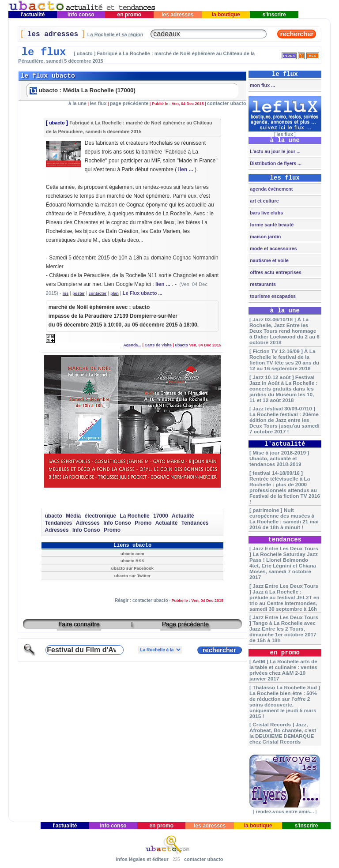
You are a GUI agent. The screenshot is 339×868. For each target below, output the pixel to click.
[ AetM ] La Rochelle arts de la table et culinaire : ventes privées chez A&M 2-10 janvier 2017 (283, 670)
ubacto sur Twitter (132, 576)
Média (73, 516)
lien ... (186, 169)
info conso (81, 15)
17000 (160, 516)
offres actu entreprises (275, 272)
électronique (100, 516)
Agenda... (132, 345)
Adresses (88, 523)
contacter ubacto (227, 103)
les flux (98, 103)
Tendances (58, 523)
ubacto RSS (132, 561)
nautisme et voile (269, 260)
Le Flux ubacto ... (143, 293)
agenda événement (271, 189)
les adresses (178, 15)
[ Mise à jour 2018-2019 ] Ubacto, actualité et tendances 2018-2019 (279, 458)
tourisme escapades (272, 296)
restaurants (262, 284)
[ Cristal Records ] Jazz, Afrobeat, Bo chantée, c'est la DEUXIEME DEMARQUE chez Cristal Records (283, 733)
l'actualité (33, 15)
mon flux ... (262, 85)
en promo (129, 15)
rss (66, 293)
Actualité (183, 516)
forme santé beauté (271, 225)
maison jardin (265, 237)
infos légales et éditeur (142, 859)
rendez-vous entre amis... (285, 812)
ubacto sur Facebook (132, 568)
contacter (98, 293)
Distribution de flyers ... (275, 163)
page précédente (129, 103)
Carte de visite (158, 345)
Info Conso (117, 523)
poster (79, 293)
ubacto (57, 123)
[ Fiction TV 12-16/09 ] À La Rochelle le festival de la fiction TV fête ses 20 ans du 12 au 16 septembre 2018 (284, 360)
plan (115, 293)
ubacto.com (132, 554)
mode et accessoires (273, 248)
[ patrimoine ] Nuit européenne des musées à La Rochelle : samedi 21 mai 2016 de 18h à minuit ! (284, 519)
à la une (77, 103)
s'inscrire (274, 15)
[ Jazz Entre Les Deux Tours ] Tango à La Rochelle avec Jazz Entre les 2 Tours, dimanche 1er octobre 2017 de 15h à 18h (284, 629)
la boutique (226, 15)
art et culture (264, 201)
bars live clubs (266, 213)
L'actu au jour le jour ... (274, 151)
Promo (143, 523)
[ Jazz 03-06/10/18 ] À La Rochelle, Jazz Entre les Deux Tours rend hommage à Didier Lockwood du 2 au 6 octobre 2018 (284, 331)
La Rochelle (134, 516)
